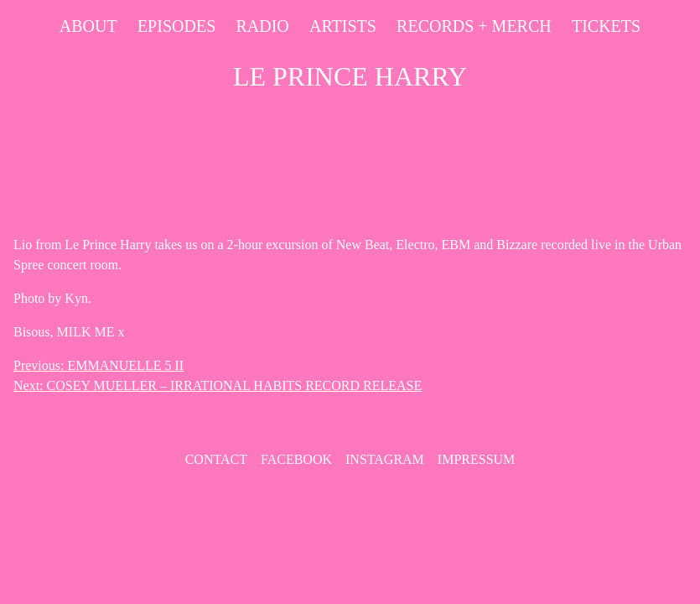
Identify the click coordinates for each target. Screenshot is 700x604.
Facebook (296, 459)
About (88, 26)
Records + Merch (474, 26)
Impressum (476, 459)
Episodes (176, 26)
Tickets (606, 26)
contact (216, 459)
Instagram (385, 459)
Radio (262, 26)
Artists (343, 26)
